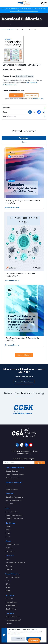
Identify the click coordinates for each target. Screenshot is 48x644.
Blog (7, 559)
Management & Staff (14, 620)
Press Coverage (12, 606)
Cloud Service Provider (14, 515)
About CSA (10, 595)
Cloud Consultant (12, 512)
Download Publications (14, 497)
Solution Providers (13, 471)
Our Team (10, 614)
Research (9, 494)
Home (3, 30)
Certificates (10, 523)
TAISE (8, 527)
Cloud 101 (10, 569)
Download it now (38, 98)
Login (16, 95)
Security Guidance (13, 577)
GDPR (8, 591)
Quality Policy (11, 609)
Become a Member (13, 478)
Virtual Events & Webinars (15, 563)
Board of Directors (13, 617)
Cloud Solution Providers (15, 475)
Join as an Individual (14, 482)
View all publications (24, 355)
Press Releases (11, 602)
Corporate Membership (15, 468)
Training (9, 566)
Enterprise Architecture (24, 76)
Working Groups (12, 489)
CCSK (8, 530)
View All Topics (11, 504)
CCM (8, 581)
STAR (8, 588)
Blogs (24, 142)
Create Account (32, 95)
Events (9, 541)
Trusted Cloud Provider (14, 519)
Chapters (9, 486)
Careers (9, 624)
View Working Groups (14, 501)
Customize (18, 639)
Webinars (9, 548)
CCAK (8, 533)
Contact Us (10, 599)
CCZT (8, 537)
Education (10, 556)
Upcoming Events (12, 545)
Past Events (10, 551)
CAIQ (8, 584)
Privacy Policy (16, 634)
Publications (11, 30)
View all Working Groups (24, 382)
